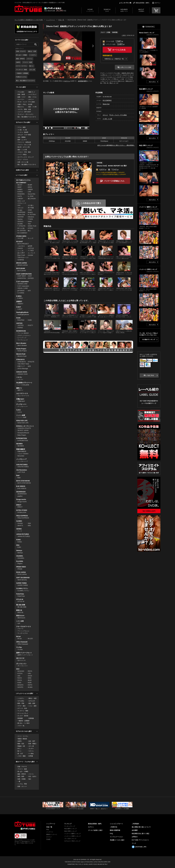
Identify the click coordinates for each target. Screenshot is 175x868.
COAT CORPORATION (24, 274)
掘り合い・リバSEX (24, 723)
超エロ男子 (21, 253)
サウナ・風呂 (22, 706)
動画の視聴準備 (115, 830)
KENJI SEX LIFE (22, 421)
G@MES (19, 521)
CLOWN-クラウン (22, 588)
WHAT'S (20, 526)
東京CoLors (20, 616)
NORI (30, 683)
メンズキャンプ (21, 459)
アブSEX (31, 251)
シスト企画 (20, 621)
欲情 (29, 366)
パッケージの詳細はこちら (114, 181)
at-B (29, 291)
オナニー (31, 99)
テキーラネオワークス (24, 627)
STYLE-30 (20, 599)
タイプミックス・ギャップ (26, 157)
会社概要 (135, 830)
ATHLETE (31, 362)
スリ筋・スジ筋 (22, 130)
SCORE (20, 224)
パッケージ (50, 832)
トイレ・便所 (32, 706)
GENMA (19, 529)
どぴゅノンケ (22, 203)
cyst (19, 623)
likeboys (19, 551)
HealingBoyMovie (22, 312)
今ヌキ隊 (20, 238)
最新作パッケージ (52, 834)
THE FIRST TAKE (23, 364)
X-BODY (20, 199)
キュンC (31, 238)
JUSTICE (19, 323)
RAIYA (20, 678)
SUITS (20, 196)
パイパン (30, 59)
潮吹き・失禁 (32, 51)
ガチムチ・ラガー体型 (24, 135)
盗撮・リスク (22, 97)
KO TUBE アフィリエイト (140, 840)
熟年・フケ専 (32, 107)
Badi (18, 475)
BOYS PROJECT (23, 244)
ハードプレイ (32, 94)
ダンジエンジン (21, 664)
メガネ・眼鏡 (22, 756)
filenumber (21, 456)
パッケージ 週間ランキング (72, 834)
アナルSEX (21, 92)
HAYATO (20, 687)
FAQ (111, 834)
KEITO (30, 685)
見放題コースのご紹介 (117, 840)
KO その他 (21, 228)
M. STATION (22, 231)
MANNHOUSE (21, 331)
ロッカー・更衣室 (23, 716)
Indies (30, 222)
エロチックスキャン (24, 335)
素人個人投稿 (21, 605)
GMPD (18, 62)
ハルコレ (19, 377)
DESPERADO (21, 492)
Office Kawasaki (22, 642)
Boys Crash (21, 255)
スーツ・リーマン (22, 66)
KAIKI (19, 683)
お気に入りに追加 (126, 67)
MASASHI (21, 671)
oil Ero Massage (23, 369)
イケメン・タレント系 (24, 145)
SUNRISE (21, 260)
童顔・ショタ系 (22, 150)
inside (30, 320)
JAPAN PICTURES (23, 534)
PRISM (20, 569)
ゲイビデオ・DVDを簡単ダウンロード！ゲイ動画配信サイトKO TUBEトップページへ (25, 824)
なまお (18, 410)
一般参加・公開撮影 (22, 73)
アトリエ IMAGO (23, 333)
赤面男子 (19, 302)
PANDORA (21, 194)
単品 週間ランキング (70, 829)
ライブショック (23, 340)
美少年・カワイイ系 (24, 147)
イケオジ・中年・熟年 (24, 152)
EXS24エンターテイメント (25, 426)
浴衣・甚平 (32, 741)
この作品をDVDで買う (91, 203)
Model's (30, 212)
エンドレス (31, 253)
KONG (18, 540)
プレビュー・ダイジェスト (26, 114)
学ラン (20, 749)
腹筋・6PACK (20, 59)
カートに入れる (119, 50)
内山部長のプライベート (24, 383)
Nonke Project (21, 349)
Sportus (20, 219)
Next (93, 46)
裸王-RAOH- (32, 199)
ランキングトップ (70, 826)
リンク (134, 843)
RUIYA (20, 680)
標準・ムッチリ (22, 140)
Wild (29, 526)
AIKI (19, 676)
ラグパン (31, 751)
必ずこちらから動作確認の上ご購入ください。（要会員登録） (116, 145)
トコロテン (33, 55)
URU (29, 674)
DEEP (20, 187)
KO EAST (20, 242)
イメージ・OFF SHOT (24, 112)
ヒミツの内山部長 (23, 385)
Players (20, 564)
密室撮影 (20, 718)
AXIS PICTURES (22, 465)
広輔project (20, 399)
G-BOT (19, 307)
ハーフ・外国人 (22, 154)
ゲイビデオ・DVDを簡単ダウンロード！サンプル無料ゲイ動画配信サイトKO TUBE (40, 3)
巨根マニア (21, 366)
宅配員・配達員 (22, 739)
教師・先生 (21, 744)
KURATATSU (22, 278)
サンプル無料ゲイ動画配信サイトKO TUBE (29, 20)
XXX (19, 205)
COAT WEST (22, 276)
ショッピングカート (116, 824)
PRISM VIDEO (21, 567)
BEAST (20, 185)
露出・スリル (32, 97)
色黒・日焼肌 (22, 779)
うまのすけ (21, 246)
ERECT (19, 505)
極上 (29, 231)
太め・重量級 (22, 137)
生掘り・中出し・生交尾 (25, 104)
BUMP (30, 185)
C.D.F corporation (22, 282)
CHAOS (20, 248)
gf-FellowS (21, 291)
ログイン (157, 3)
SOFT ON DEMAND (23, 578)
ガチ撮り (31, 205)
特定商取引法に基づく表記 (140, 834)
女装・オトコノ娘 (23, 162)
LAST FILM (21, 472)
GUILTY (30, 325)
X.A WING (21, 293)
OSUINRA (20, 556)
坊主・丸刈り (32, 776)
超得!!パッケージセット (24, 653)
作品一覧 (61, 20)
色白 (30, 779)
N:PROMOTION (22, 438)
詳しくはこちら (149, 375)
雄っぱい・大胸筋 (22, 55)
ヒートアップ (22, 338)
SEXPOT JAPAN (23, 430)
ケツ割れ (31, 754)
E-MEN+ (19, 296)
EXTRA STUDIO (22, 510)
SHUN (30, 676)
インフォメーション (116, 837)
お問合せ (135, 837)
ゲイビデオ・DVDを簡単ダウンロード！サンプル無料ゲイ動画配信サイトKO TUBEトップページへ (28, 8)
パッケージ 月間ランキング (72, 836)
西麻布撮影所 (21, 449)
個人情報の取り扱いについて (141, 827)
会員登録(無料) (82, 81)
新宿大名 (19, 610)
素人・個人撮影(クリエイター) (25, 81)
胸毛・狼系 (21, 776)
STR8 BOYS (20, 360)
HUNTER (21, 217)
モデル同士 (21, 701)
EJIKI (19, 547)
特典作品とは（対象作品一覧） (115, 59)
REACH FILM (21, 354)
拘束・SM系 (21, 94)
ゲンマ (20, 531)
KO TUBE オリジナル (23, 180)
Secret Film (32, 194)
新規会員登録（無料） (143, 3)
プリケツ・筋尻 (27, 62)
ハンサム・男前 (22, 784)
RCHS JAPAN (21, 572)
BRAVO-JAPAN (22, 263)
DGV (18, 669)
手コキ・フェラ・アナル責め (26, 102)
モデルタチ (32, 701)
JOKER (30, 190)
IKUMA (30, 687)
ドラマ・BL (21, 726)
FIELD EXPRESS (22, 516)
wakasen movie (22, 372)
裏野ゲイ (19, 388)
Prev (45, 46)
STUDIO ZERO (21, 236)
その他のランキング (149, 339)
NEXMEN (19, 444)
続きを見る (152, 82)
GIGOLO (20, 222)
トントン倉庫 (21, 415)
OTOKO (30, 228)
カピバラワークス (22, 393)
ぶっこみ (20, 251)
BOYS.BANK (21, 268)
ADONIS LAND (22, 284)
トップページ (90, 10)
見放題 (48, 839)
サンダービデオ (23, 633)
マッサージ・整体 (22, 70)
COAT (30, 276)
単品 (48, 829)
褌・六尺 (20, 754)
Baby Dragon (22, 435)
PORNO (20, 328)
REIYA (30, 671)
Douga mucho (21, 499)
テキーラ (20, 629)
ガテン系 (32, 70)
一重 (19, 781)
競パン (31, 66)
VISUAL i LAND (23, 288)
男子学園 (31, 208)
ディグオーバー (21, 404)
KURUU (20, 192)
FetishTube (20, 594)
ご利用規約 (135, 824)
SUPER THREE (21, 583)
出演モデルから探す (22, 170)
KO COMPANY (21, 183)
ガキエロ (20, 208)
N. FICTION (32, 215)
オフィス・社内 (22, 708)
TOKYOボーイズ (23, 258)
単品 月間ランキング (70, 831)
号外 (29, 224)
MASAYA (20, 685)
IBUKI (30, 680)
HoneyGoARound (23, 433)
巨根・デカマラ (21, 51)
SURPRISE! (21, 212)
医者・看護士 (32, 744)
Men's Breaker (21, 343)
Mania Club (21, 215)
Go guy (20, 210)
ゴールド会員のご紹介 (95, 830)
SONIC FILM (32, 226)
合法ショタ (21, 201)
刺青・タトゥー (22, 786)
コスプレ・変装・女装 (24, 109)
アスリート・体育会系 (24, 142)
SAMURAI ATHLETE (24, 428)
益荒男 (30, 246)
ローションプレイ (23, 713)
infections (31, 217)
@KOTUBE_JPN (141, 847)
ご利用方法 (114, 827)
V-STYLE (31, 248)
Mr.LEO (30, 639)
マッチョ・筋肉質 (23, 132)
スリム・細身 (22, 127)
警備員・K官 (21, 746)
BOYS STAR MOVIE (23, 481)
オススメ (49, 837)
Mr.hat (18, 637)
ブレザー (31, 749)
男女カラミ (21, 107)
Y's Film (19, 647)
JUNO (30, 210)
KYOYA (20, 674)
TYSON (30, 219)
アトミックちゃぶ (23, 631)
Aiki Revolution (22, 470)
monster (30, 255)
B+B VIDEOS (21, 486)
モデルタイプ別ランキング (72, 841)
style (29, 523)
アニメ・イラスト (23, 159)
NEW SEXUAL (22, 580)
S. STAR (31, 196)
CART (156, 10)
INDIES (20, 190)
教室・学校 (21, 703)
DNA (18, 545)
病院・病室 (32, 703)
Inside (18, 318)
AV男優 (31, 756)
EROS (30, 187)
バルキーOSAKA (23, 454)
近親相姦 (31, 718)
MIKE (30, 678)
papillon (20, 496)
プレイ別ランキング (70, 839)
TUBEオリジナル (21, 77)
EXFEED (31, 278)
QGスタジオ (20, 658)
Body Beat (21, 320)
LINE (29, 192)
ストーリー (21, 99)
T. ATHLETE (21, 226)
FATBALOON (22, 512)
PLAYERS (20, 561)
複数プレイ (32, 92)
